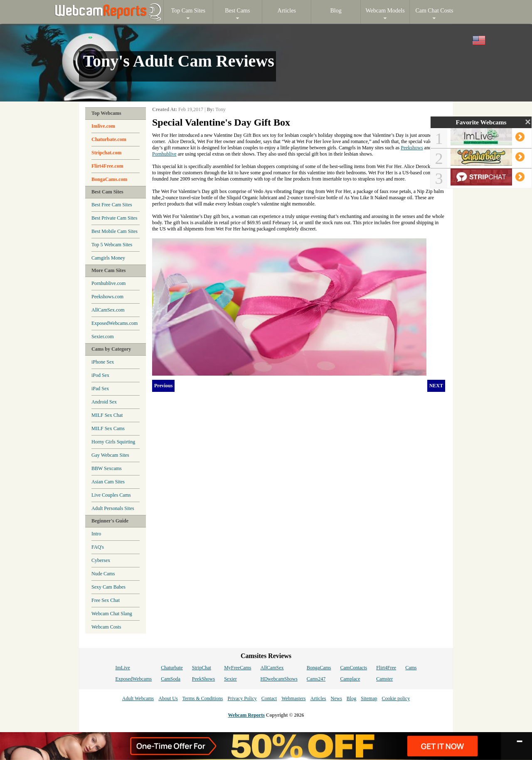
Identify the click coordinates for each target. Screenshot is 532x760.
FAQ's (98, 547)
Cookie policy (396, 698)
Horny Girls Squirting (113, 442)
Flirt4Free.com (107, 166)
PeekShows (203, 679)
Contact (269, 698)
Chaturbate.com (109, 139)
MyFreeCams (238, 668)
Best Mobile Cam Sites (115, 231)
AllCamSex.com (108, 310)
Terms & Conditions (203, 698)
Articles (318, 698)
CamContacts (354, 668)
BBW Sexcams (107, 468)
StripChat (202, 668)
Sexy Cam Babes (108, 587)
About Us (168, 698)
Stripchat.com (106, 153)
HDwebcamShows (279, 679)
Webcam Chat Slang (112, 614)
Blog (351, 698)
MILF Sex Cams (108, 428)
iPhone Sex (103, 362)
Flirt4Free (386, 668)
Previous (163, 386)
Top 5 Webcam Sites (112, 245)
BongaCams (319, 668)
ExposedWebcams (133, 679)
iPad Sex (100, 389)
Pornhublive (164, 154)
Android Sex (104, 402)
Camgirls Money (108, 258)
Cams (411, 668)
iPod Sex (100, 375)
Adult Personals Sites (113, 508)
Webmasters (293, 698)
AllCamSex (272, 668)
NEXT (436, 386)
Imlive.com (103, 126)
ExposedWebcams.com (115, 323)
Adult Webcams (138, 698)
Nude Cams (103, 574)
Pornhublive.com (108, 283)
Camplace (350, 679)
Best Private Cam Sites (114, 218)
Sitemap (369, 698)
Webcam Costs (106, 627)
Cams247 (316, 679)
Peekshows (412, 148)
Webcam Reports (246, 715)
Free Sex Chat (106, 600)
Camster (384, 679)
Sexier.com (103, 337)
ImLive (122, 668)
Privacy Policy (242, 698)
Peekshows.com (107, 297)
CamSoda (171, 679)
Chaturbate (172, 668)
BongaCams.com (109, 179)
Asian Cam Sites (108, 482)
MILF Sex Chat (107, 415)
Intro (96, 534)
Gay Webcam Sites (110, 455)
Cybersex (101, 560)
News (336, 698)
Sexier (230, 679)
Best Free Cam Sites (112, 205)
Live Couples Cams (111, 495)
